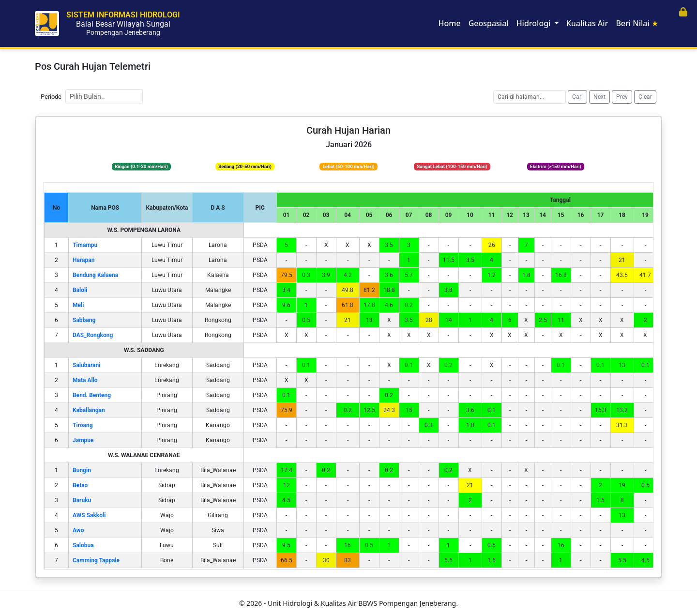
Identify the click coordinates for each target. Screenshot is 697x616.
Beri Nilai (637, 23)
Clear (645, 97)
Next (599, 97)
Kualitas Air (587, 23)
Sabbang (84, 320)
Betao (80, 485)
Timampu (85, 245)
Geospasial (489, 23)
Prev (622, 97)
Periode (51, 97)
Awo (78, 530)
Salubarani (86, 365)
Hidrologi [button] (535, 23)
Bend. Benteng (92, 395)
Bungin (82, 470)
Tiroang (83, 425)
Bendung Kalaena (95, 275)
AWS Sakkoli (89, 515)
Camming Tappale (96, 560)
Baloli (80, 290)
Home (450, 23)
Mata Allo (85, 380)
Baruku (82, 500)
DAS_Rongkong (93, 335)
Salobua (83, 545)
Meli (78, 305)
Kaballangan (89, 410)
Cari (577, 97)
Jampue (83, 440)
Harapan (83, 260)
